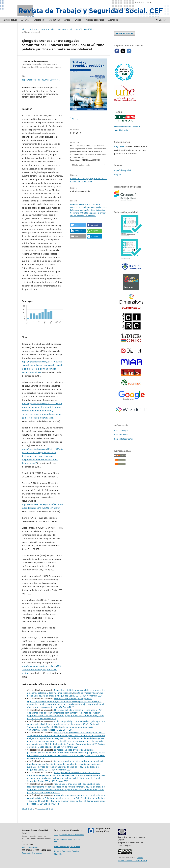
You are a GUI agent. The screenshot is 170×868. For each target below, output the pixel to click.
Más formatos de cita (81, 165)
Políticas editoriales (95, 20)
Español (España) (123, 170)
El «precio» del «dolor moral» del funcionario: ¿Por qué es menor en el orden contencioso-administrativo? (65, 711)
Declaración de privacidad (32, 853)
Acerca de (113, 20)
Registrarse (139, 2)
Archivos (25, 20)
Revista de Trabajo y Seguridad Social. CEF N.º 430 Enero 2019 (66, 29)
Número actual (10, 20)
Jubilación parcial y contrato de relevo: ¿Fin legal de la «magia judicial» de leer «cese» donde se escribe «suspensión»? (66, 723)
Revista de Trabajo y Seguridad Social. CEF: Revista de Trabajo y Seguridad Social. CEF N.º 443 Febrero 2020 (66, 755)
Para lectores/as (121, 430)
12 (42, 809)
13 (44, 809)
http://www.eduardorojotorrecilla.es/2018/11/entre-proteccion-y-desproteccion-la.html (42, 670)
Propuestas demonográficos (103, 830)
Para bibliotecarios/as (123, 439)
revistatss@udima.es (30, 847)
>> (52, 809)
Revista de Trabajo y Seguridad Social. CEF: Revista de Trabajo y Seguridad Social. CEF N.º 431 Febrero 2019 (65, 780)
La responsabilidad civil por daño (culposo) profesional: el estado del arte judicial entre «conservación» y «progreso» (62, 751)
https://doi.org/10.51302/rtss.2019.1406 (41, 80)
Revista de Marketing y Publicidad (67, 847)
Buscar (161, 20)
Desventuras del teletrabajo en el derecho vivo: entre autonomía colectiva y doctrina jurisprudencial (66, 691)
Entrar (150, 2)
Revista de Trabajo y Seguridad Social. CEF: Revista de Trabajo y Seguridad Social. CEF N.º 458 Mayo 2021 (66, 745)
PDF (76, 119)
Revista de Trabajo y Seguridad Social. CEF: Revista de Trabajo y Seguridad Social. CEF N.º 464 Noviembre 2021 (65, 694)
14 (47, 809)
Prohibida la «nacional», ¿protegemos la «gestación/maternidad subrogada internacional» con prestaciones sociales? (64, 700)
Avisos (67, 20)
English (118, 175)
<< (23, 809)
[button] (78, 225)
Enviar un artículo (125, 34)
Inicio (24, 29)
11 (39, 809)
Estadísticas (54, 20)
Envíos (78, 20)
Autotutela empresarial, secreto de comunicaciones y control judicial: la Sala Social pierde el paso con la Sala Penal (66, 797)
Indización (39, 20)
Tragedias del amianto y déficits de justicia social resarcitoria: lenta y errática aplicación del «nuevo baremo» (64, 785)
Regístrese (119, 146)
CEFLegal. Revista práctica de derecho (69, 835)
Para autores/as (121, 435)
